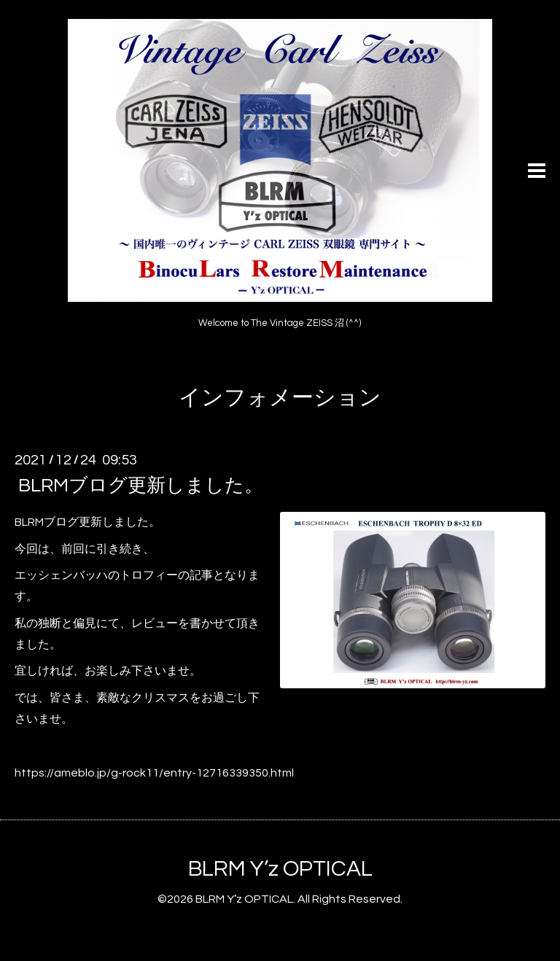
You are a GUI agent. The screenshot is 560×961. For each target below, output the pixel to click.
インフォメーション (280, 398)
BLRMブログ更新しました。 (141, 486)
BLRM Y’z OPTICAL (280, 869)
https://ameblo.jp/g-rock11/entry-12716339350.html (154, 773)
